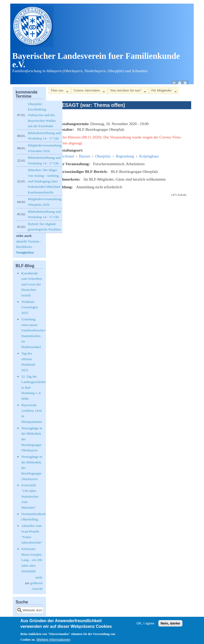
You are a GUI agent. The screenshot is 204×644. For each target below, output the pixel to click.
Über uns (59, 91)
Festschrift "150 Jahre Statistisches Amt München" (30, 496)
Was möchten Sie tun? (127, 91)
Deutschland (64, 156)
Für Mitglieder (163, 91)
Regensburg (125, 156)
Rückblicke (24, 247)
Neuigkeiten (25, 252)
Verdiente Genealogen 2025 (30, 307)
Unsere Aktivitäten (88, 91)
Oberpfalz (103, 156)
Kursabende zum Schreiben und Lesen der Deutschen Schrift (32, 284)
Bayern (85, 156)
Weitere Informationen (54, 641)
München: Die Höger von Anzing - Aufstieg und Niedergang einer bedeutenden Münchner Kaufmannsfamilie (44, 181)
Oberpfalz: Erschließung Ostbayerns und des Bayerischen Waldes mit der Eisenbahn (42, 115)
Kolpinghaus (149, 156)
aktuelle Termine (28, 241)
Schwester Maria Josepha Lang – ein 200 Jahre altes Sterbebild (32, 560)
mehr (39, 577)
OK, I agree (145, 625)
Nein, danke (170, 625)
